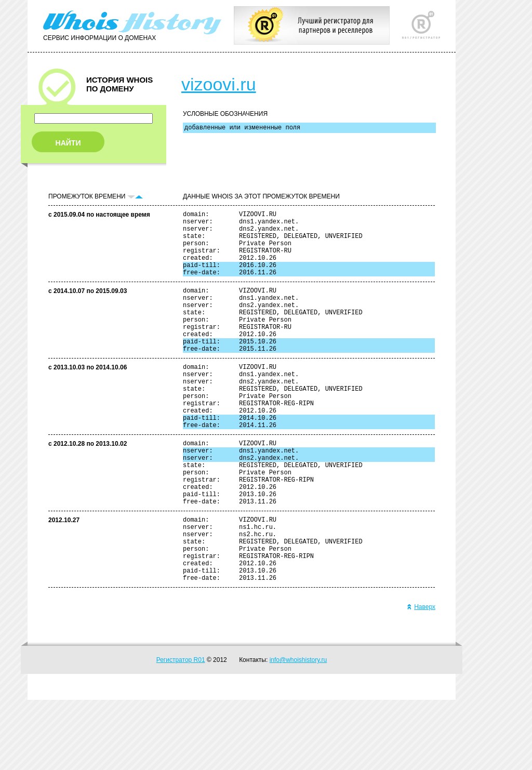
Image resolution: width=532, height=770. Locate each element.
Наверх (421, 677)
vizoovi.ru (219, 84)
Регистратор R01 (181, 730)
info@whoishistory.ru (298, 730)
